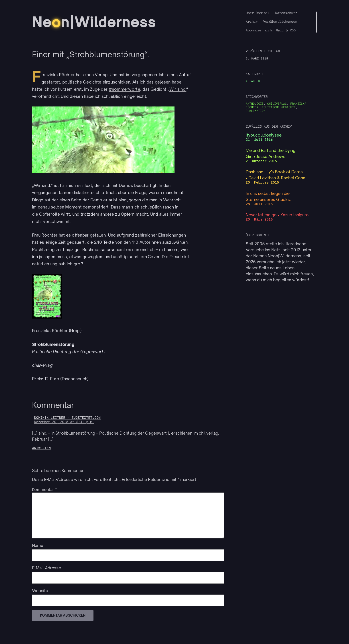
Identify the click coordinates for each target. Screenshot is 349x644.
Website (40, 591)
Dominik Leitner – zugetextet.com (67, 418)
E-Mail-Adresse (47, 568)
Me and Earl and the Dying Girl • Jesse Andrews (271, 153)
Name (38, 545)
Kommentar (44, 489)
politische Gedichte (279, 107)
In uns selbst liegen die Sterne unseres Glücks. (268, 196)
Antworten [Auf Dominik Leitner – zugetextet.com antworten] (41, 448)
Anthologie (255, 104)
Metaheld (253, 81)
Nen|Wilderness (94, 22)
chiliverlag (277, 104)
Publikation (256, 111)
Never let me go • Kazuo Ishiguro (277, 215)
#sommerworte (125, 89)
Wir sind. (178, 89)
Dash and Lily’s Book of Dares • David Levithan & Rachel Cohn (275, 175)
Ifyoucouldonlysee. (264, 135)
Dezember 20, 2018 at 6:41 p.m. (64, 422)
